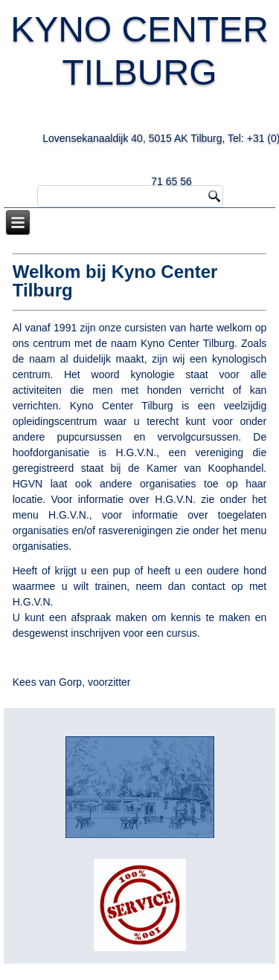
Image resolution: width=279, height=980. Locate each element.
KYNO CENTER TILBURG (140, 94)
